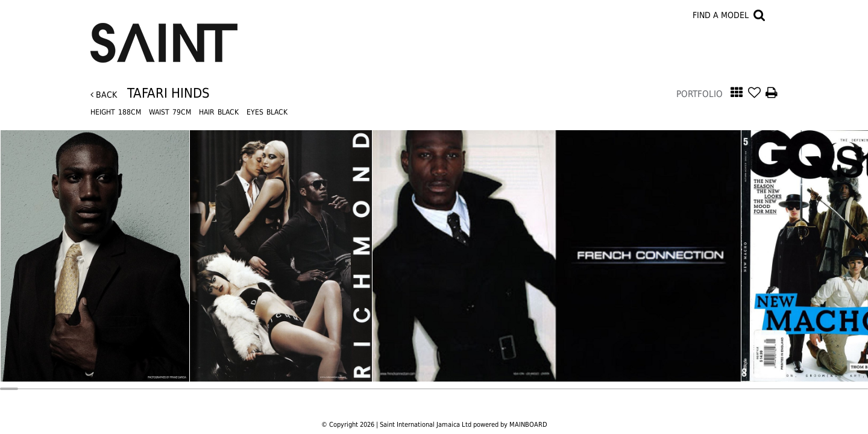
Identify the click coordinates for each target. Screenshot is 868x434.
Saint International (164, 36)
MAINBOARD (528, 425)
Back (104, 95)
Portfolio (700, 94)
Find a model (721, 15)
